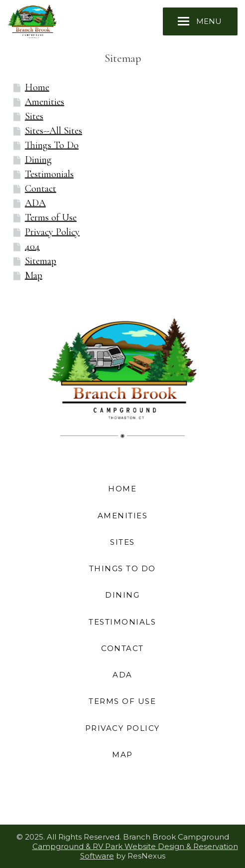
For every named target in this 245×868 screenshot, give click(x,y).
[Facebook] (88, 799)
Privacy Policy (52, 232)
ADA (35, 203)
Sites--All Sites (54, 131)
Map (34, 275)
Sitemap (41, 261)
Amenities (45, 102)
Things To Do (52, 145)
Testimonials (49, 174)
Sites (34, 116)
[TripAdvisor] (134, 799)
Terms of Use (51, 217)
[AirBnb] (157, 799)
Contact (41, 189)
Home (37, 87)
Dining (38, 160)
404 (32, 246)
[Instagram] (111, 799)
